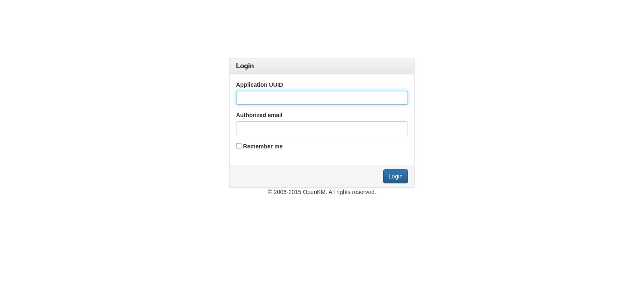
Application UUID (259, 85)
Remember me (263, 146)
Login (396, 176)
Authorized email (259, 115)
